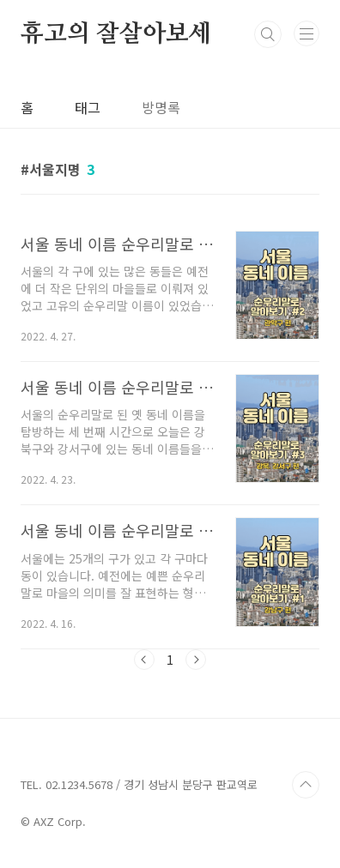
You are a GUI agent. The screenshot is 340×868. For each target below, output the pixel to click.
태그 (88, 107)
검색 (268, 34)
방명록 (161, 107)
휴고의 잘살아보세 (116, 34)
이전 (144, 660)
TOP (306, 785)
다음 (196, 660)
